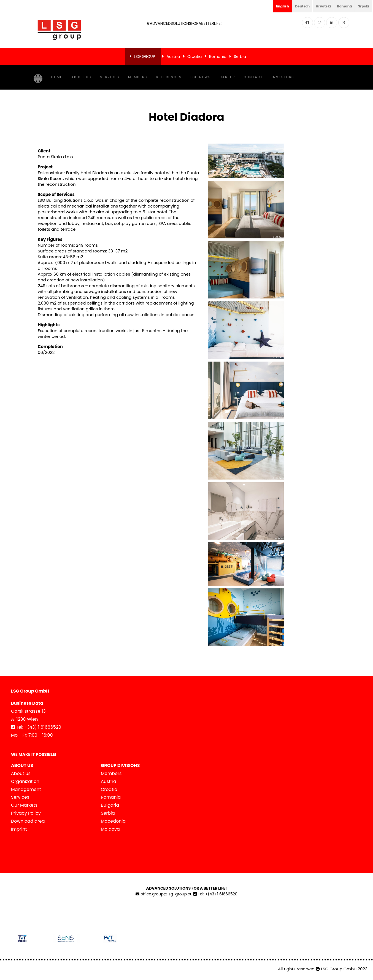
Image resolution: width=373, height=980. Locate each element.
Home (57, 77)
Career (227, 77)
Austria (173, 56)
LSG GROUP (144, 56)
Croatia (194, 56)
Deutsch (296, 6)
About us (81, 77)
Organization (25, 781)
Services (110, 77)
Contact (253, 77)
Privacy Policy (26, 813)
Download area (28, 821)
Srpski (363, 6)
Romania (218, 56)
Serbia (240, 56)
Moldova (110, 829)
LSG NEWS (201, 77)
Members (138, 77)
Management (26, 789)
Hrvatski (319, 6)
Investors (283, 77)
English (274, 6)
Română (342, 6)
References (169, 77)
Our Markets (24, 805)
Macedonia (113, 821)
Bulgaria (110, 805)
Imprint (19, 829)
